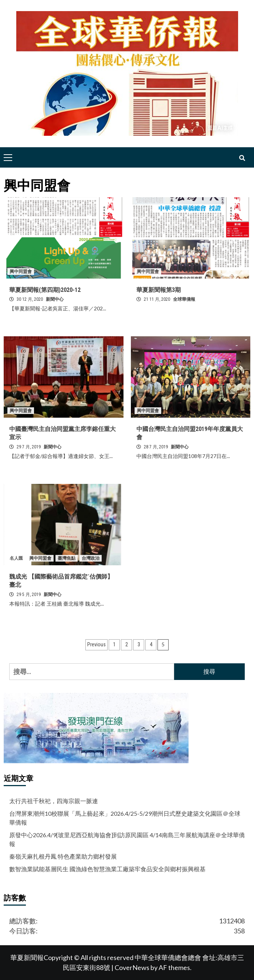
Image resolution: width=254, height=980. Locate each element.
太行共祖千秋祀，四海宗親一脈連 (54, 801)
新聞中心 (55, 299)
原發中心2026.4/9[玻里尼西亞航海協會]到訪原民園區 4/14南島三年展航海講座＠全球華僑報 (127, 839)
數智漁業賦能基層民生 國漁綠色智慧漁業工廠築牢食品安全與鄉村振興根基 (107, 869)
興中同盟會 (21, 272)
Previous (96, 644)
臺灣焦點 (67, 558)
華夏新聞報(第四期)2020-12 (45, 290)
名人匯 (16, 558)
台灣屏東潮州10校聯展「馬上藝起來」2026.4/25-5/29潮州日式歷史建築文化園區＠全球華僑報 (125, 818)
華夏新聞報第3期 (159, 290)
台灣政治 (91, 558)
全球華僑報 (184, 299)
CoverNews (132, 967)
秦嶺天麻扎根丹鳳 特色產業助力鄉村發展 (63, 856)
